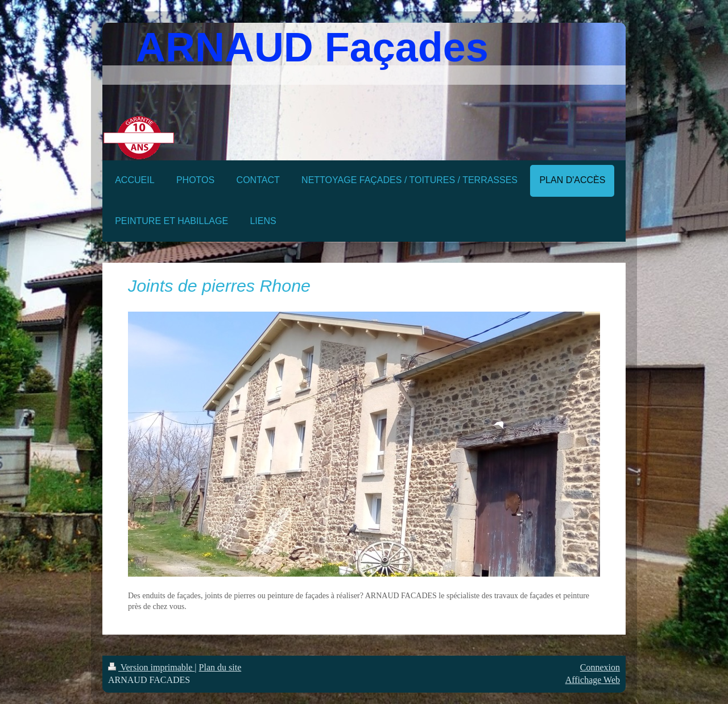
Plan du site (220, 667)
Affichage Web (593, 680)
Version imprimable (151, 667)
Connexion (600, 667)
